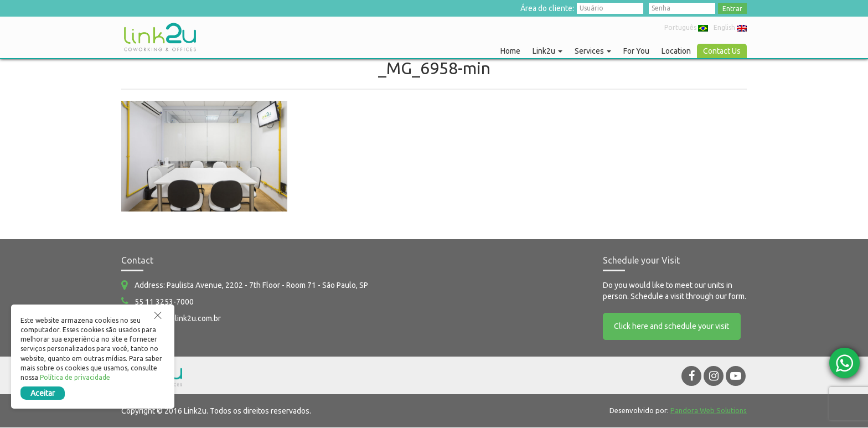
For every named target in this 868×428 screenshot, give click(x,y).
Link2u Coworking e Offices (160, 37)
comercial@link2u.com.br (178, 318)
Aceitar (43, 393)
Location (676, 51)
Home (510, 51)
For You (636, 51)
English (730, 27)
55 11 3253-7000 (164, 302)
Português (686, 27)
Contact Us (722, 51)
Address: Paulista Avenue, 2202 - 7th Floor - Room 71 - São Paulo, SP (251, 285)
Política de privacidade (76, 377)
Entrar (732, 9)
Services (593, 51)
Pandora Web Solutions (709, 411)
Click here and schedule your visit (672, 327)
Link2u (547, 51)
